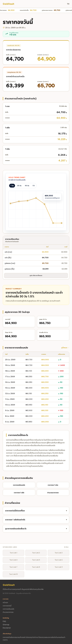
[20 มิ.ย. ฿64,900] (62, 223)
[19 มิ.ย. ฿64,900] (53, 223)
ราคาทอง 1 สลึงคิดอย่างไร (36, 520)
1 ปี (33, 186)
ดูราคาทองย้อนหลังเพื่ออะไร (36, 529)
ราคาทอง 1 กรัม (53, 485)
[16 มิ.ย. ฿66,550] (27, 201)
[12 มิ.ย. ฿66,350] (10, 203)
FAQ (4, 621)
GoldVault (8, 4)
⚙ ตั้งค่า (66, 547)
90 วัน (27, 186)
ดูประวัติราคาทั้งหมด (36, 275)
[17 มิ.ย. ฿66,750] (36, 198)
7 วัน (12, 186)
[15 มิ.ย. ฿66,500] (19, 201)
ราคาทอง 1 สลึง (19, 493)
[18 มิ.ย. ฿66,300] (45, 204)
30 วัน (19, 186)
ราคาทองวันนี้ (7, 606)
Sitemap (6, 625)
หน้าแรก (5, 603)
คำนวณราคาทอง (53, 493)
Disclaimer (7, 628)
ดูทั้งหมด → (65, 348)
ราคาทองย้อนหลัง (19, 485)
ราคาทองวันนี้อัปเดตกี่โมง (36, 511)
